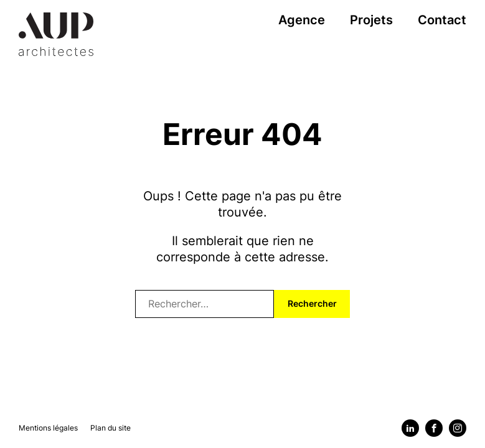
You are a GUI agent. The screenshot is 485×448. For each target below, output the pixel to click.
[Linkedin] (410, 428)
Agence (302, 20)
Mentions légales (48, 428)
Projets (371, 20)
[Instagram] (458, 428)
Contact (442, 20)
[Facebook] (434, 428)
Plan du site (111, 428)
